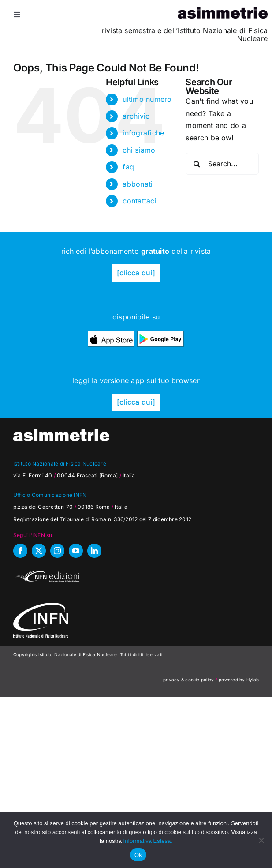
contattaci (139, 201)
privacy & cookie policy (189, 680)
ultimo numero (147, 99)
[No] (261, 840)
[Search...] (222, 164)
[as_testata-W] (61, 432)
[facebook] (20, 551)
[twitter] (39, 551)
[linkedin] (94, 551)
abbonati (138, 184)
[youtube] (76, 551)
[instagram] (57, 551)
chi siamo (139, 150)
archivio (136, 116)
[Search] (197, 164)
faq (128, 167)
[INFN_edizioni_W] (46, 572)
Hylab (253, 680)
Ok (138, 855)
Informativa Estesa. (148, 841)
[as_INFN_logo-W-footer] (41, 606)
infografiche (143, 133)
